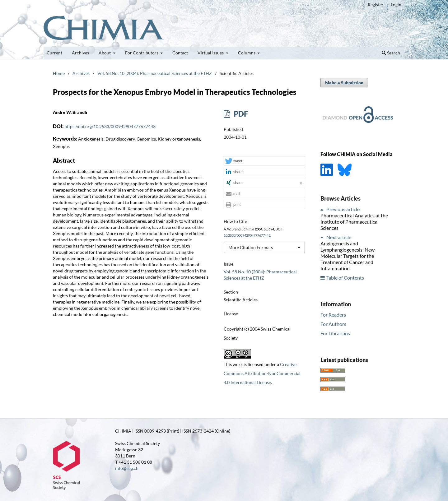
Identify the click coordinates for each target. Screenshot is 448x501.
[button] (264, 161)
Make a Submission (344, 83)
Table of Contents (345, 278)
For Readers (333, 315)
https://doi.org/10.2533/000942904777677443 (110, 126)
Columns (247, 53)
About (105, 53)
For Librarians (335, 333)
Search (391, 53)
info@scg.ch (127, 468)
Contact (180, 53)
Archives (80, 53)
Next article (339, 237)
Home (59, 73)
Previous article (343, 209)
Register (376, 5)
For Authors (333, 324)
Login (396, 5)
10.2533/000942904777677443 (247, 235)
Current (54, 53)
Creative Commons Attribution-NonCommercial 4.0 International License (262, 373)
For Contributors (142, 53)
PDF (240, 114)
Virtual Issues (211, 53)
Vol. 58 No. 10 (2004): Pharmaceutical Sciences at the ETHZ (155, 73)
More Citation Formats (251, 247)
